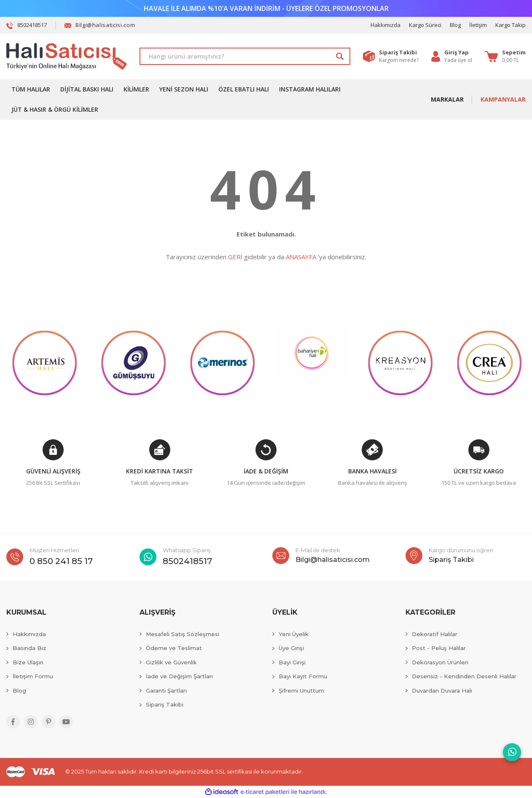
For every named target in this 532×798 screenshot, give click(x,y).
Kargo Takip (511, 25)
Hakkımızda (386, 25)
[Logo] (67, 56)
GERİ (235, 257)
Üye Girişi (291, 648)
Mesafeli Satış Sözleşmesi (183, 634)
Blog (455, 25)
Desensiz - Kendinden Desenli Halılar (464, 676)
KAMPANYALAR (503, 99)
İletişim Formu (33, 676)
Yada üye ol (458, 60)
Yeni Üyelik (294, 634)
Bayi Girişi (292, 662)
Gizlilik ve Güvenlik (171, 662)
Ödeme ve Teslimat (174, 648)
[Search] (245, 56)
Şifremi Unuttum (301, 691)
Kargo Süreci (425, 25)
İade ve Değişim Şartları (179, 676)
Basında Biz (30, 648)
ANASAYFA (301, 257)
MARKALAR (447, 99)
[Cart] (505, 56)
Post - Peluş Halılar (439, 648)
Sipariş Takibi (165, 704)
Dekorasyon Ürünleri (440, 662)
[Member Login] (458, 53)
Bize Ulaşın (28, 662)
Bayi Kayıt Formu (303, 676)
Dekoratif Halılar (435, 634)
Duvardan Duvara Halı (442, 691)
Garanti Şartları (166, 691)
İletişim (478, 25)
